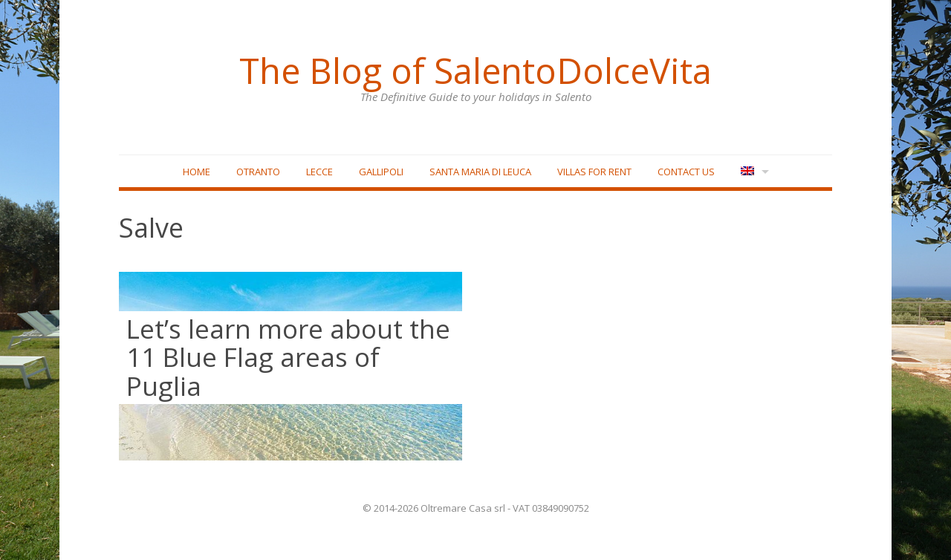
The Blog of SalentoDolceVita (475, 71)
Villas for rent (594, 172)
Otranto (258, 172)
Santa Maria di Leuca (480, 172)
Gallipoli (381, 172)
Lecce (319, 172)
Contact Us (686, 172)
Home (197, 172)
